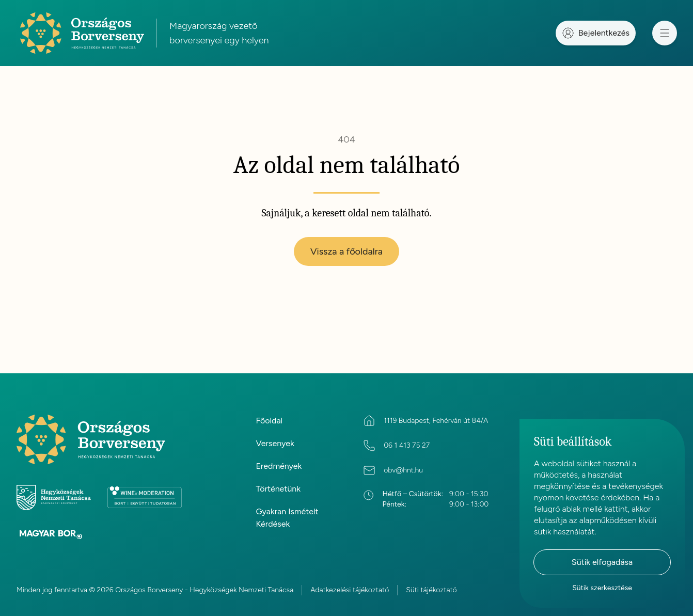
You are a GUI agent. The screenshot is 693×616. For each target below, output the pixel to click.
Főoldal (269, 421)
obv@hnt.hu (403, 470)
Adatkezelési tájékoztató (350, 590)
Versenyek (275, 443)
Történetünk (278, 489)
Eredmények (279, 466)
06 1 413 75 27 (407, 445)
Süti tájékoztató (431, 590)
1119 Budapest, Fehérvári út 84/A (436, 421)
